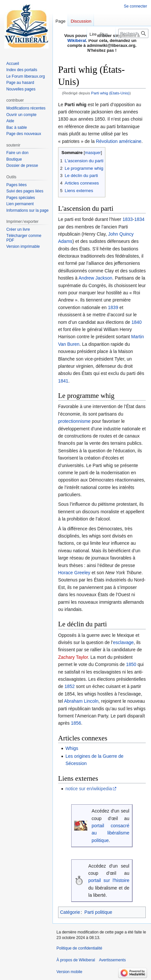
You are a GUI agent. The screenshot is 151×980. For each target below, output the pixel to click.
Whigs (72, 748)
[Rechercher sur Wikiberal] (133, 33)
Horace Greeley (74, 573)
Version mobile (69, 972)
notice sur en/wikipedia (89, 789)
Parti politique (98, 912)
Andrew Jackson (95, 278)
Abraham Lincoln (81, 701)
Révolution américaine (119, 141)
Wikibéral (77, 40)
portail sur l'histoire (109, 880)
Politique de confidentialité (79, 948)
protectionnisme (74, 421)
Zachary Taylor (73, 657)
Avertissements (112, 960)
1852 (69, 686)
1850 (131, 664)
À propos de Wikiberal (76, 960)
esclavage (123, 642)
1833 (128, 219)
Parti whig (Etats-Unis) (110, 93)
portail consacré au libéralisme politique (110, 833)
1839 (113, 307)
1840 (136, 322)
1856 (76, 723)
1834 (139, 219)
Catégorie (70, 912)
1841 (63, 381)
